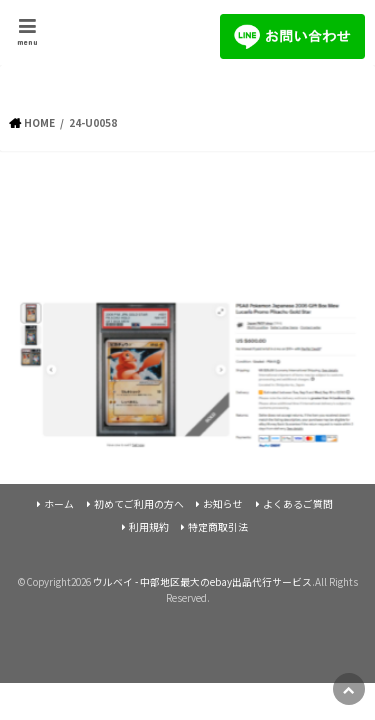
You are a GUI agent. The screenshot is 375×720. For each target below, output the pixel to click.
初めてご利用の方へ (139, 504)
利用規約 (149, 527)
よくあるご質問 (298, 504)
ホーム (59, 504)
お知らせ (223, 504)
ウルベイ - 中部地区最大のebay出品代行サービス (202, 582)
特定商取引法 (218, 527)
